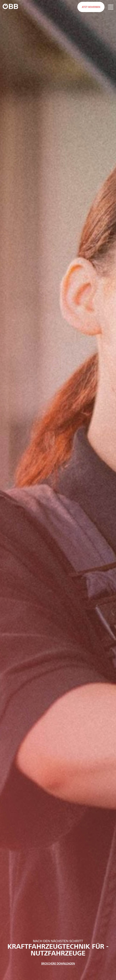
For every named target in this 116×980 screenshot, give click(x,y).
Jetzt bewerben (91, 7)
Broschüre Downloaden (58, 964)
